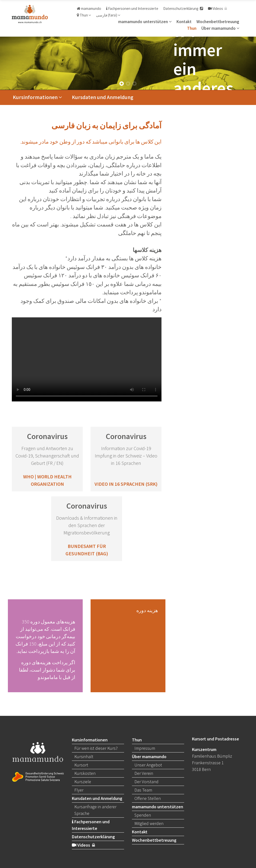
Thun (84, 15)
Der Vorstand (146, 782)
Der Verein (144, 773)
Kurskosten (85, 773)
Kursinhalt (84, 757)
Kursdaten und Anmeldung (103, 97)
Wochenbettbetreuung (218, 22)
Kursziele (83, 782)
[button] (122, 84)
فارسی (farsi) (108, 15)
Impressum (145, 748)
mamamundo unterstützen (145, 22)
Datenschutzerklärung (183, 8)
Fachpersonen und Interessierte (132, 8)
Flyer (79, 790)
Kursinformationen (37, 97)
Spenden (143, 815)
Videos (217, 8)
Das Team (143, 790)
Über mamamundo (220, 28)
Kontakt (184, 22)
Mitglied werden (149, 823)
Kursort (81, 765)
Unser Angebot (148, 765)
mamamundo (89, 8)
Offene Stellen (148, 798)
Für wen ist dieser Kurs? (96, 748)
